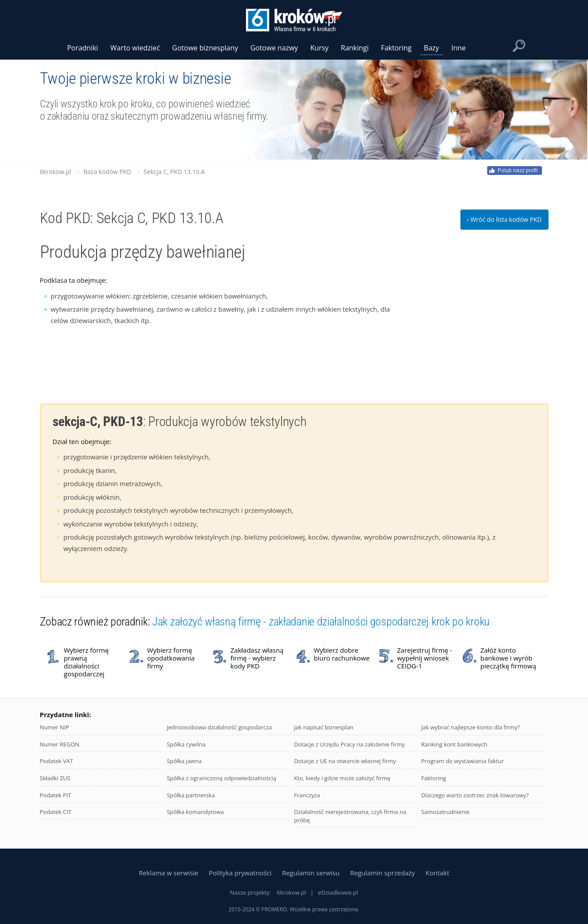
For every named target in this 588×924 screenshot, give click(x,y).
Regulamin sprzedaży (382, 873)
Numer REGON (60, 744)
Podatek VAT (57, 761)
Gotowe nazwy (274, 48)
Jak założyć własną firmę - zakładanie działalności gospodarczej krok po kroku (321, 622)
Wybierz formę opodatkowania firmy (171, 658)
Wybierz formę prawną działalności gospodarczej (86, 662)
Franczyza (307, 795)
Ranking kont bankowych (454, 744)
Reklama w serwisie (168, 873)
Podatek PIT (56, 795)
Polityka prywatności (240, 873)
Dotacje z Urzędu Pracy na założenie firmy (349, 744)
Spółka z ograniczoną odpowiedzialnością (221, 778)
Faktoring (433, 778)
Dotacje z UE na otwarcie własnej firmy (345, 761)
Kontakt (437, 873)
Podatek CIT (56, 812)
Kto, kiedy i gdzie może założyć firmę (342, 778)
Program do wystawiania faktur (462, 761)
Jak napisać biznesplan (324, 727)
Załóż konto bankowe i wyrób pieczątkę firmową (508, 658)
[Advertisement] (483, 330)
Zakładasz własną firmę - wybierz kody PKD (257, 658)
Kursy (320, 48)
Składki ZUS (55, 778)
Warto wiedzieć (135, 48)
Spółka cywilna (186, 744)
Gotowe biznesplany (205, 48)
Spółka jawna (184, 761)
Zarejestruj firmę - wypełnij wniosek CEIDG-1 (425, 658)
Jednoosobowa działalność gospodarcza (219, 727)
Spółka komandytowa (195, 812)
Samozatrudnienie (445, 812)
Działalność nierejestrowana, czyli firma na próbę (350, 816)
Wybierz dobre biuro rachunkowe (342, 654)
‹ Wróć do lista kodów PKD (504, 219)
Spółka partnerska (191, 795)
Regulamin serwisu (311, 873)
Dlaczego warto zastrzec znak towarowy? (475, 795)
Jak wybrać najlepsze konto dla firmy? (470, 727)
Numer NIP (55, 727)
